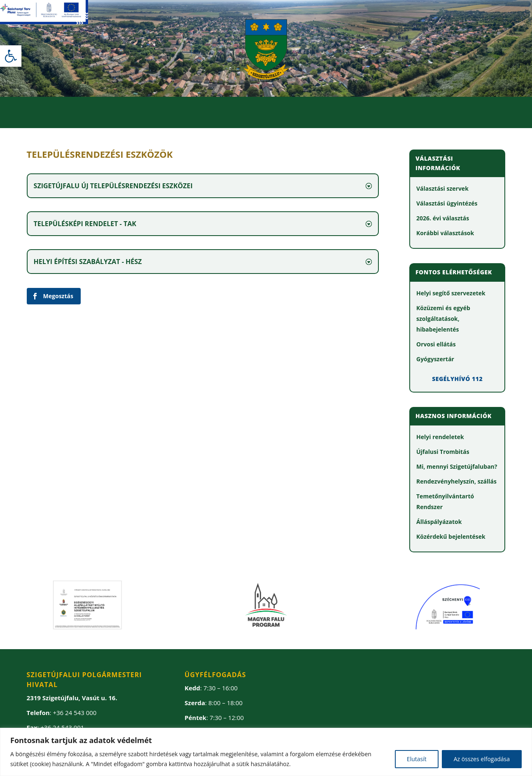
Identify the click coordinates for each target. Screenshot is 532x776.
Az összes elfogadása (482, 759)
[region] (266, 752)
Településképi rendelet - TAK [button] (85, 224)
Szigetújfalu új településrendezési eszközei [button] (113, 186)
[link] (11, 56)
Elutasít (417, 759)
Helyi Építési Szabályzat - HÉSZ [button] (88, 262)
